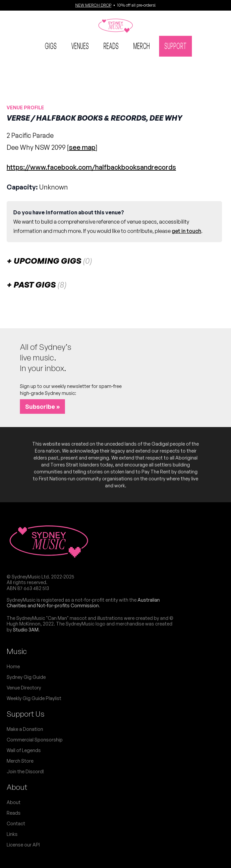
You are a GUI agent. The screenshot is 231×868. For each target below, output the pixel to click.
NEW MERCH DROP (93, 5)
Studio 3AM (26, 630)
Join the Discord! (25, 771)
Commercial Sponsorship (35, 740)
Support (175, 45)
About (17, 787)
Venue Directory (24, 688)
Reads (111, 45)
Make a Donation (25, 729)
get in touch (186, 231)
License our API (23, 845)
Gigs (51, 45)
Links (12, 834)
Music (17, 651)
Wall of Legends (24, 750)
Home (13, 666)
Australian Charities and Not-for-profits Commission (83, 603)
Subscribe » (42, 407)
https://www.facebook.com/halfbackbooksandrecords (91, 167)
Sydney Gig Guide (26, 677)
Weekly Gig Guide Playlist (34, 698)
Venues (80, 45)
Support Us (26, 714)
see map (82, 147)
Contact (16, 823)
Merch (142, 45)
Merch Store (20, 761)
